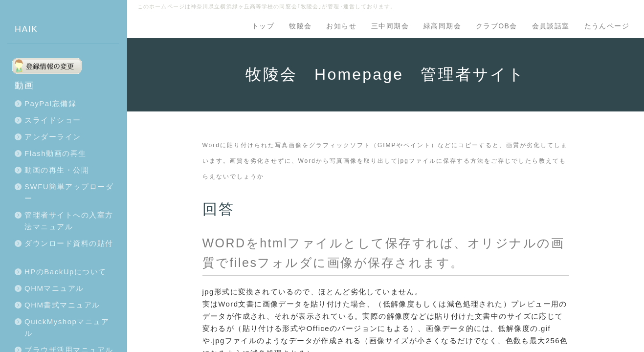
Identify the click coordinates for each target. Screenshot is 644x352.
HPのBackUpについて (66, 272)
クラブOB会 (497, 26)
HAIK (26, 29)
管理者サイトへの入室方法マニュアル (69, 221)
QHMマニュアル (54, 288)
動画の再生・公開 (57, 170)
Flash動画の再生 (56, 153)
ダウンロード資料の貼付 (69, 243)
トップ (263, 26)
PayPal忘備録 (50, 103)
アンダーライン (53, 137)
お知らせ (341, 26)
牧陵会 (300, 26)
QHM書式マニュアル (62, 305)
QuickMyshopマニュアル (67, 327)
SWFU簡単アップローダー (69, 192)
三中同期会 (390, 26)
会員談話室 (551, 26)
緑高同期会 (442, 26)
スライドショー (53, 120)
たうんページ (607, 26)
